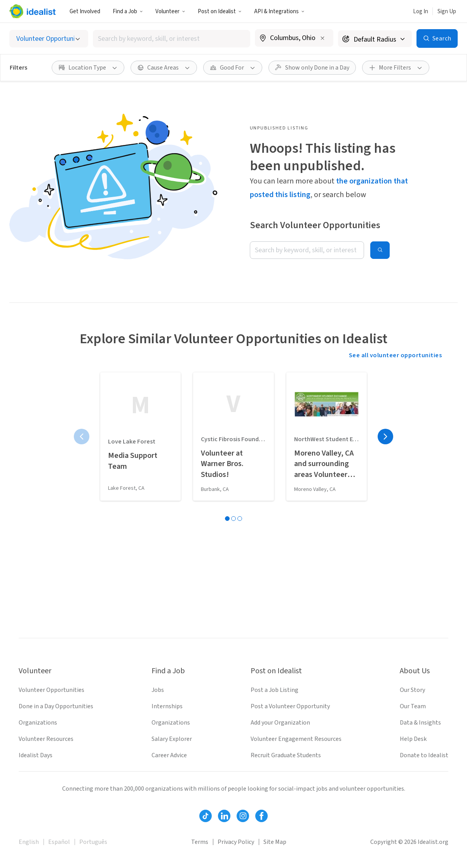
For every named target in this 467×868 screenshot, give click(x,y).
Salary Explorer (172, 739)
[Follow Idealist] (206, 816)
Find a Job (128, 11)
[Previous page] (82, 437)
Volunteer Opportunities (51, 690)
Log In (421, 11)
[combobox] (172, 39)
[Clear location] (322, 38)
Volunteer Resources (46, 739)
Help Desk (413, 739)
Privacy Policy (236, 842)
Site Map (275, 842)
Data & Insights (420, 723)
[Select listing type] (49, 39)
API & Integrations (279, 11)
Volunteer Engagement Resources (296, 739)
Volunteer (170, 11)
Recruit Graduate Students (286, 755)
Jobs (158, 690)
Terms (200, 842)
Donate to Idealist (424, 755)
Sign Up (447, 11)
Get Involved (85, 11)
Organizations (38, 723)
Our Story (412, 690)
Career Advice (169, 755)
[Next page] (385, 437)
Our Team (413, 706)
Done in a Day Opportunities (56, 706)
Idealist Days (36, 755)
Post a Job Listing (274, 690)
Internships (167, 706)
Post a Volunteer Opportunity (290, 706)
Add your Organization (280, 723)
